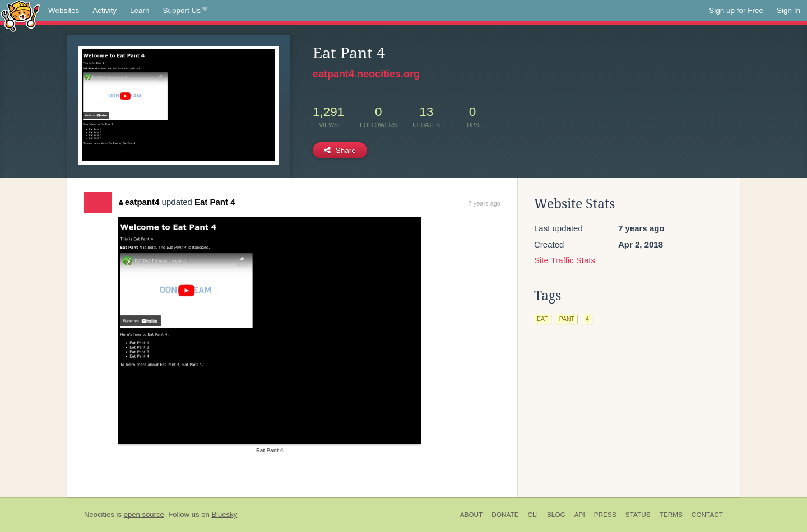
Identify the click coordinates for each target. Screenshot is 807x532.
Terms (671, 515)
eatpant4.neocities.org (366, 74)
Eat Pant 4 (215, 202)
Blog (556, 515)
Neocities (99, 514)
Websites (64, 10)
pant (567, 319)
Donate (505, 515)
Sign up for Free (736, 10)
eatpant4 (139, 202)
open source (144, 514)
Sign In (789, 10)
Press (605, 515)
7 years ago (484, 203)
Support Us (185, 11)
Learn (140, 10)
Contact (707, 515)
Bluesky (224, 514)
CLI (533, 515)
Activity (105, 10)
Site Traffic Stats (565, 260)
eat (542, 319)
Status (638, 515)
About (472, 515)
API (580, 515)
